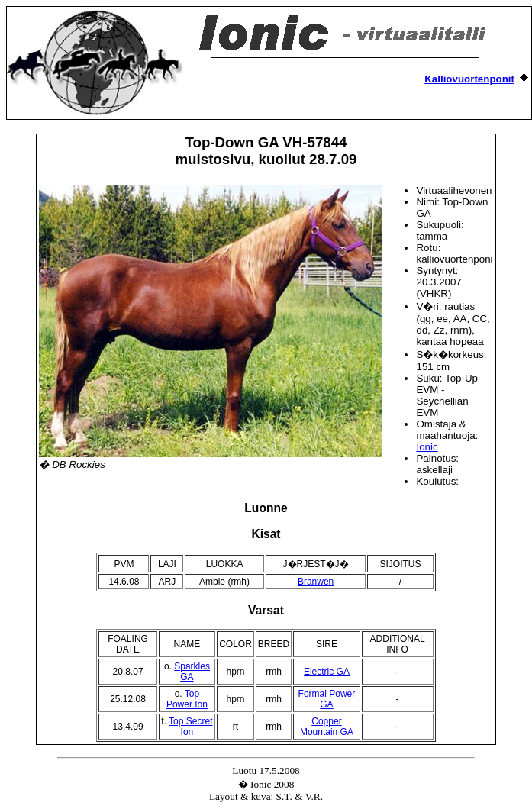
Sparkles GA (192, 672)
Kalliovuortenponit (469, 79)
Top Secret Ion (190, 727)
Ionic (427, 447)
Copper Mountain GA (327, 727)
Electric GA (327, 672)
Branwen (316, 582)
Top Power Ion (187, 699)
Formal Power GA (327, 699)
